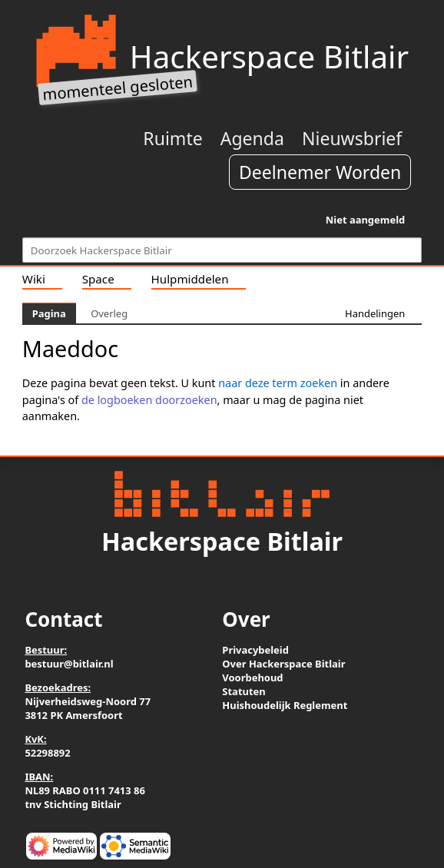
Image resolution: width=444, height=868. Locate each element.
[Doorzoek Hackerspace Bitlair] (222, 250)
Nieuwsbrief (352, 138)
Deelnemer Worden (320, 172)
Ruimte (172, 138)
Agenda (252, 138)
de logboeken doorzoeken (149, 400)
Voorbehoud (252, 678)
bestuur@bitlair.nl (69, 664)
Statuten (244, 691)
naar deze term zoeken (278, 383)
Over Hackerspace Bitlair (283, 664)
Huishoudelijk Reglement (285, 705)
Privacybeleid (255, 650)
